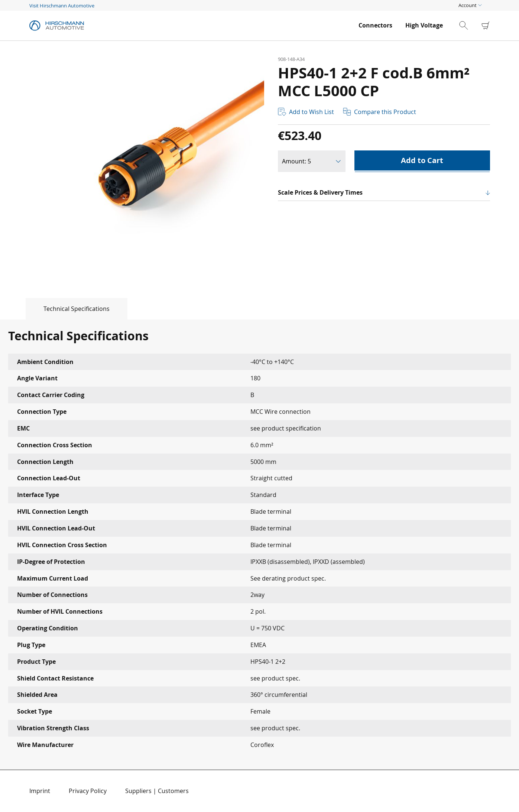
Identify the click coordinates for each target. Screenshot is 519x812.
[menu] (401, 25)
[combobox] (470, 26)
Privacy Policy (88, 791)
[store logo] (190, 26)
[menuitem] (375, 25)
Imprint (40, 791)
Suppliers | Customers (157, 791)
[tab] (64, 309)
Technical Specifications (77, 309)
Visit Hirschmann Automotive (62, 6)
